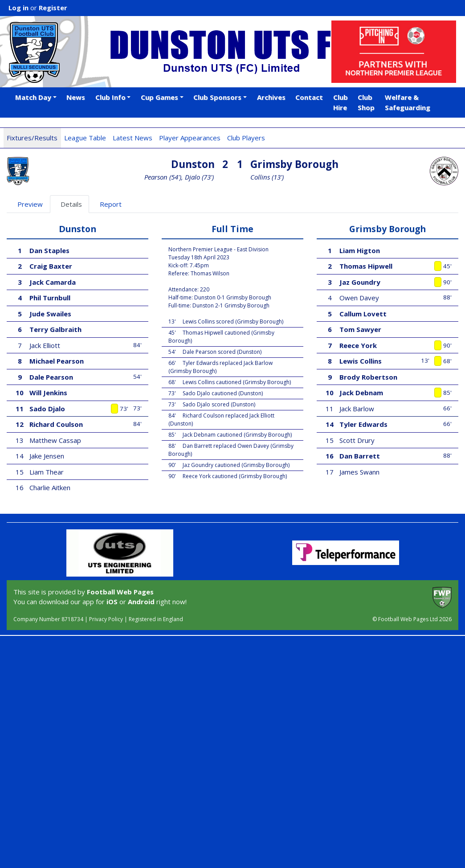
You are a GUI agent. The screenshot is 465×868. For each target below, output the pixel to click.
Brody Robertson (368, 377)
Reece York (358, 345)
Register (53, 8)
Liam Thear (47, 472)
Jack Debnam (361, 393)
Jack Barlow (357, 409)
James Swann (359, 472)
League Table (85, 138)
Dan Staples (49, 250)
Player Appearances (190, 138)
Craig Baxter (51, 266)
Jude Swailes (50, 314)
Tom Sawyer (360, 329)
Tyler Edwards (363, 424)
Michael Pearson (57, 361)
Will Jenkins (48, 393)
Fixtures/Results (32, 138)
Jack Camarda (53, 282)
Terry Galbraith (55, 329)
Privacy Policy (106, 619)
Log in (18, 8)
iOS (112, 602)
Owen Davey (359, 298)
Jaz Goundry (360, 282)
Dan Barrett (360, 456)
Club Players (246, 138)
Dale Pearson (51, 377)
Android (141, 602)
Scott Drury (357, 440)
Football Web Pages (120, 592)
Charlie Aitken (50, 487)
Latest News (133, 138)
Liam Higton (360, 250)
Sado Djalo (47, 409)
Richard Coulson (56, 424)
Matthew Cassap (55, 440)
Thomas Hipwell (366, 266)
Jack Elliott (45, 345)
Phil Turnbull (50, 298)
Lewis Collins (361, 361)
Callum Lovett (363, 314)
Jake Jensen (47, 456)
